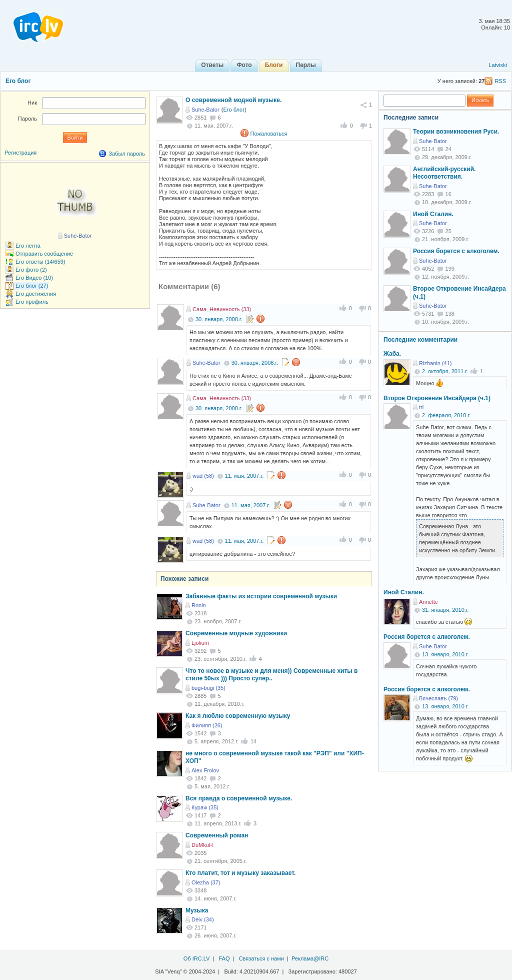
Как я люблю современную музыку (238, 716)
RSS (500, 81)
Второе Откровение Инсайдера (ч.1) (437, 398)
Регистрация (20, 153)
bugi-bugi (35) (208, 688)
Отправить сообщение (44, 254)
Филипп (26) (207, 725)
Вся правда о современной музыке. (239, 798)
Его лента (28, 246)
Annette (428, 602)
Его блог (18, 81)
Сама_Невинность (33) (222, 309)
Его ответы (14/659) (40, 262)
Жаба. (392, 354)
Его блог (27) (32, 286)
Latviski (498, 65)
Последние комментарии (420, 340)
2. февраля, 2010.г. (446, 415)
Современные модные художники (236, 633)
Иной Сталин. (433, 214)
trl (421, 407)
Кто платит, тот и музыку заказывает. (240, 873)
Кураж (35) (205, 807)
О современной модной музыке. (233, 100)
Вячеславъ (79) (438, 698)
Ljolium (200, 643)
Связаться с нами (261, 958)
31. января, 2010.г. (445, 610)
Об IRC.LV (197, 958)
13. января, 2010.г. (445, 654)
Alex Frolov (205, 770)
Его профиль (32, 302)
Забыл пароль (127, 154)
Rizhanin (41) (435, 363)
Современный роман (217, 835)
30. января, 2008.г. (219, 319)
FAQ (224, 958)
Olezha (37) (206, 882)
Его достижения (36, 294)
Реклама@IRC (310, 958)
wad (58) (203, 476)
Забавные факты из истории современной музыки (261, 596)
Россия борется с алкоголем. (456, 251)
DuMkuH (202, 845)
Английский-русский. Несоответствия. (444, 173)
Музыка (197, 910)
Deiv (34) (203, 919)
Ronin (199, 605)
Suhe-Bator (205, 110)
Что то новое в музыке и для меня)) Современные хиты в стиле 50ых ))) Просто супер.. (271, 675)
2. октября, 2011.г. (445, 371)
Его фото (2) (31, 270)
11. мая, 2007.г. (244, 476)
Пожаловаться (269, 134)
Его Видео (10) (34, 278)
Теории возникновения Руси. (456, 132)
